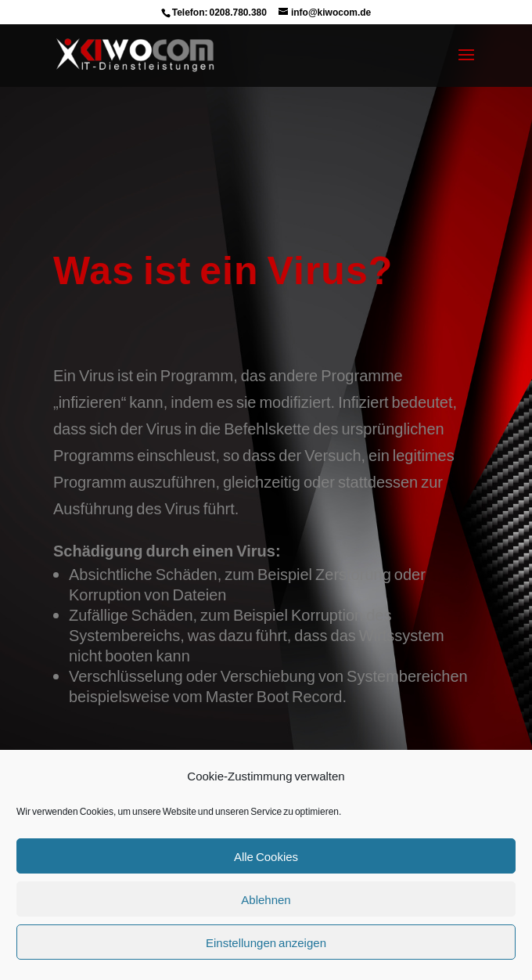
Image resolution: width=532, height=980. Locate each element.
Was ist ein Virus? (223, 269)
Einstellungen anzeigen (266, 942)
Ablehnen (266, 899)
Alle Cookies (266, 856)
